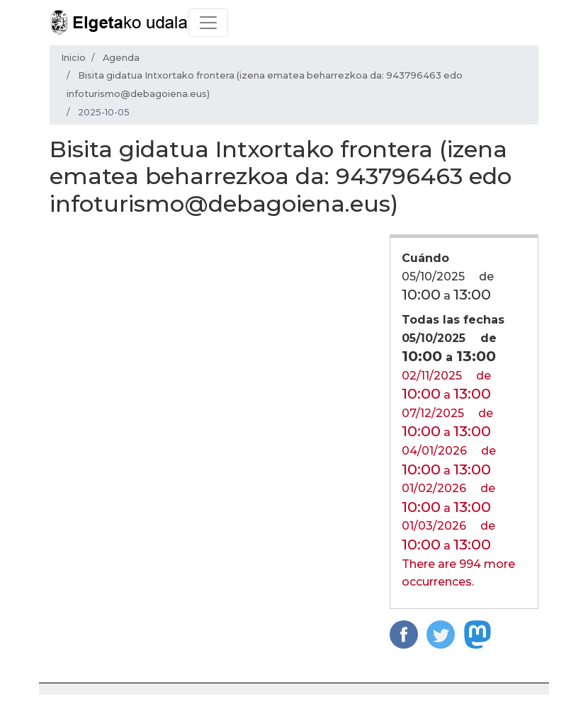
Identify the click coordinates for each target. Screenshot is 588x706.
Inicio (73, 58)
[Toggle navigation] (208, 23)
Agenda (121, 58)
